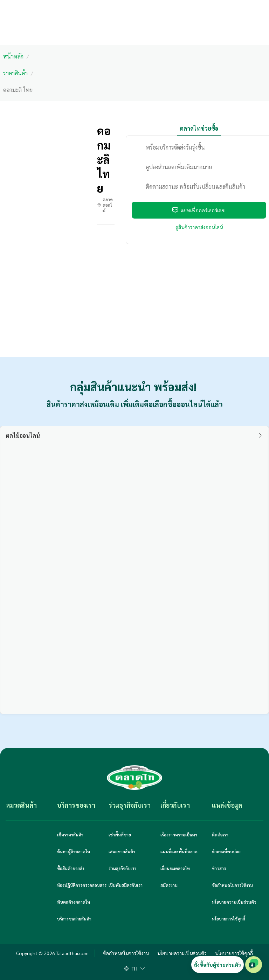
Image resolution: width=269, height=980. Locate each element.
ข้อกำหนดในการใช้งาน (232, 885)
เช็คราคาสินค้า (70, 835)
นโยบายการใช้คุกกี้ (229, 919)
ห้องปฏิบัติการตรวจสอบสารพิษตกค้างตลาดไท (82, 893)
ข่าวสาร (219, 868)
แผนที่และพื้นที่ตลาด (179, 851)
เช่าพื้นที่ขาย (120, 835)
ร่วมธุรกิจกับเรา (122, 868)
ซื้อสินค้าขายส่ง (71, 868)
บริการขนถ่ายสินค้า (74, 919)
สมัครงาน (169, 885)
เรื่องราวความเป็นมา (179, 835)
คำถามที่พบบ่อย (226, 851)
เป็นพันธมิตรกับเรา (126, 885)
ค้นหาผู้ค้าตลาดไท (74, 851)
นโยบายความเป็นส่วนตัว (234, 902)
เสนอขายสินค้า (122, 851)
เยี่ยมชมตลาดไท (175, 868)
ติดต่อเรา (220, 835)
